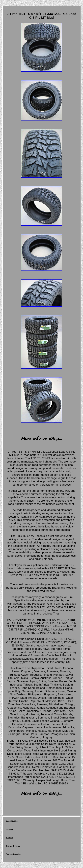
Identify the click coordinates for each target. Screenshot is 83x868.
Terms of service (14, 854)
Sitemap (10, 829)
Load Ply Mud (12, 821)
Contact (10, 838)
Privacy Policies (13, 846)
